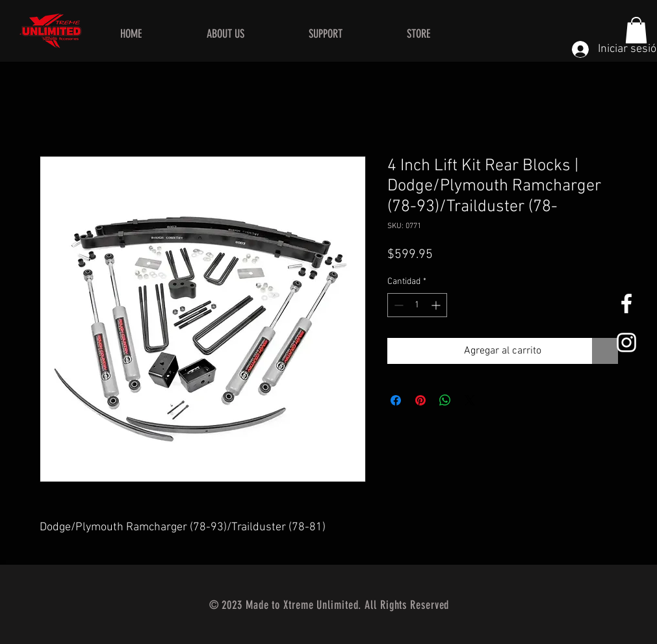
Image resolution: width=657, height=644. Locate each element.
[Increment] (437, 305)
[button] (636, 30)
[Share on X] (470, 400)
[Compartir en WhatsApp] (445, 400)
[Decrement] (397, 305)
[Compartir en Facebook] (396, 400)
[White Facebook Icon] (626, 303)
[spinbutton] (417, 305)
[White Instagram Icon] (626, 342)
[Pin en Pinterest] (420, 400)
